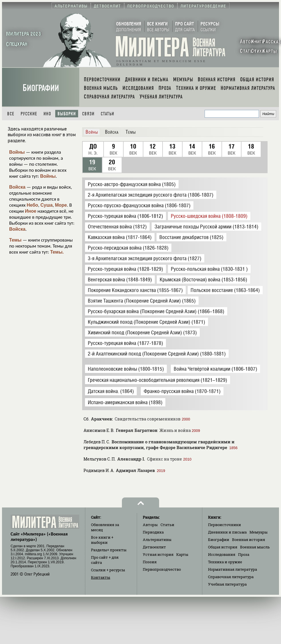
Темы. (57, 252)
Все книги (102, 540)
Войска (17, 187)
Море (61, 205)
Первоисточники (224, 525)
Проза (244, 554)
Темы (15, 240)
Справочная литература (231, 577)
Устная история (158, 554)
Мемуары (259, 532)
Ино (47, 114)
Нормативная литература (232, 569)
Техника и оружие (225, 562)
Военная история (249, 540)
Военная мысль (255, 547)
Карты (182, 554)
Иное (31, 211)
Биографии (41, 88)
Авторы (150, 525)
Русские (29, 114)
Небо (32, 205)
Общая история (223, 547)
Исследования (222, 554)
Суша (46, 205)
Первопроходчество (162, 569)
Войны (17, 152)
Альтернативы (157, 540)
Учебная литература (227, 584)
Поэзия (150, 562)
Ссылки (108, 570)
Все (11, 114)
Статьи (107, 114)
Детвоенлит (154, 547)
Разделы (109, 550)
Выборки (67, 114)
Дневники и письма (227, 532)
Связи (88, 114)
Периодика (153, 532)
